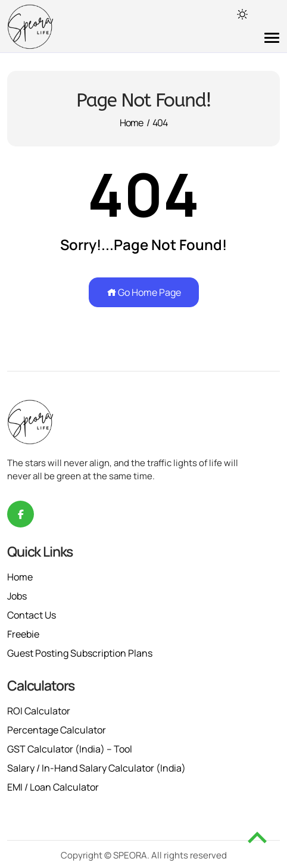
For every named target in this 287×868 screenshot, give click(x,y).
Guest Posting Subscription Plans (80, 653)
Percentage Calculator (57, 730)
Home (132, 123)
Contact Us (32, 615)
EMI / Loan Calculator (53, 787)
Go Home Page (144, 292)
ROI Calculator (39, 711)
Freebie (23, 634)
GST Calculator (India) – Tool (70, 749)
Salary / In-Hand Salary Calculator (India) (96, 768)
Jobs (17, 596)
